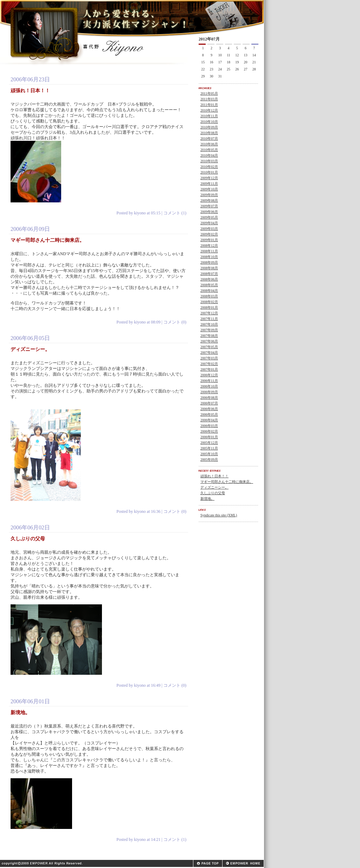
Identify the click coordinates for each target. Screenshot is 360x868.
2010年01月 (209, 172)
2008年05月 (209, 285)
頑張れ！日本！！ (214, 476)
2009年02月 (209, 234)
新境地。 (207, 499)
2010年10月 (209, 122)
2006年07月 (209, 403)
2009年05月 (209, 217)
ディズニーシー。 (214, 487)
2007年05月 (209, 347)
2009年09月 (209, 195)
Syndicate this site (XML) (219, 515)
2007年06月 (209, 341)
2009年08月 (209, 200)
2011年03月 (209, 99)
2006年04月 (209, 420)
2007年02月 (209, 364)
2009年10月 (209, 189)
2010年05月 (209, 150)
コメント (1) (175, 213)
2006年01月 (209, 437)
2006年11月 (209, 381)
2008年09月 (209, 262)
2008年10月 (209, 257)
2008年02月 (209, 302)
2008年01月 (209, 307)
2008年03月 (209, 296)
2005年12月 (209, 443)
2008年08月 (209, 268)
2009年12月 (209, 178)
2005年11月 (209, 448)
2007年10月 (209, 324)
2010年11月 (209, 116)
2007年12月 (209, 313)
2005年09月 (209, 460)
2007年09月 (209, 330)
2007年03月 (209, 358)
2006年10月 (209, 386)
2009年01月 (209, 240)
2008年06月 (209, 279)
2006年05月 (209, 414)
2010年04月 (209, 155)
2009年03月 (209, 229)
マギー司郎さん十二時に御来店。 (227, 482)
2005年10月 (209, 454)
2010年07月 (209, 139)
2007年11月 (209, 319)
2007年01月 (209, 369)
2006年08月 (209, 398)
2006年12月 (209, 375)
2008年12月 (209, 246)
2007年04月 (209, 353)
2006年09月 (209, 392)
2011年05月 (209, 93)
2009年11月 (209, 184)
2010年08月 (209, 133)
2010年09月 (209, 127)
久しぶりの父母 (213, 493)
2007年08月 (209, 336)
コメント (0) (175, 322)
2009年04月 (209, 223)
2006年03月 (209, 426)
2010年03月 (209, 161)
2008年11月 (209, 251)
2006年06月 (209, 409)
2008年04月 (209, 291)
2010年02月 (209, 167)
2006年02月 (209, 431)
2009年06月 (209, 212)
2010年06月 (209, 144)
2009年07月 (209, 206)
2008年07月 (209, 274)
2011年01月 (209, 105)
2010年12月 (209, 110)
